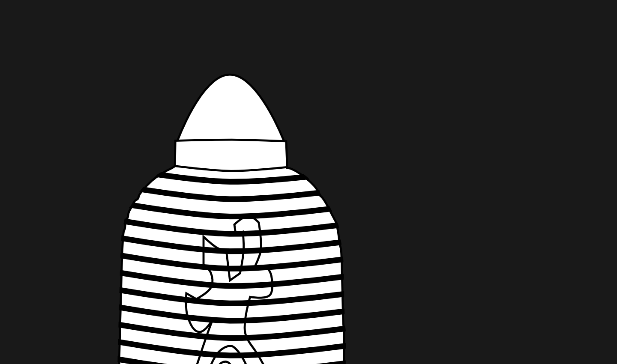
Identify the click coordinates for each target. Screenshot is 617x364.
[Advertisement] (231, 51)
